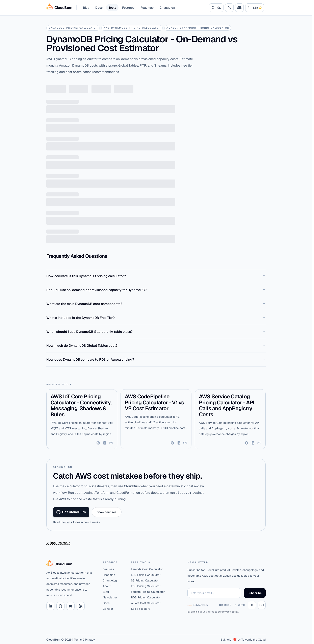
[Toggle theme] (229, 8)
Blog (86, 8)
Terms (78, 640)
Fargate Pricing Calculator (148, 592)
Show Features (107, 512)
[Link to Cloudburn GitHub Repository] (255, 8)
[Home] (71, 564)
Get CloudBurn (71, 512)
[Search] (216, 8)
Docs (99, 8)
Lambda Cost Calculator (147, 569)
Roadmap (147, 8)
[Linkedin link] (50, 606)
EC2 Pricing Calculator (146, 575)
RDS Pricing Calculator (146, 597)
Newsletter (110, 597)
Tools (112, 8)
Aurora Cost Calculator (146, 603)
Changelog (167, 8)
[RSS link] (81, 606)
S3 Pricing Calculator (145, 580)
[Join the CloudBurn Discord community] (239, 8)
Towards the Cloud (254, 640)
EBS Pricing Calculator (146, 586)
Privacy (90, 640)
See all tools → (141, 609)
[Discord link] (71, 606)
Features (128, 8)
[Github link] (60, 606)
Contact (108, 609)
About (107, 586)
